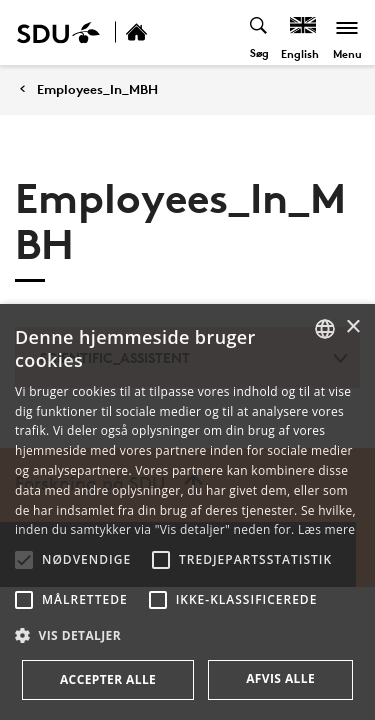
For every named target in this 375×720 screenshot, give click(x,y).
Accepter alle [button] (108, 679)
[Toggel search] (259, 32)
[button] (24, 560)
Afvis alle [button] (280, 678)
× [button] (352, 327)
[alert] (187, 512)
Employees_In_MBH (97, 89)
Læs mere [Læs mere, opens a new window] (326, 529)
